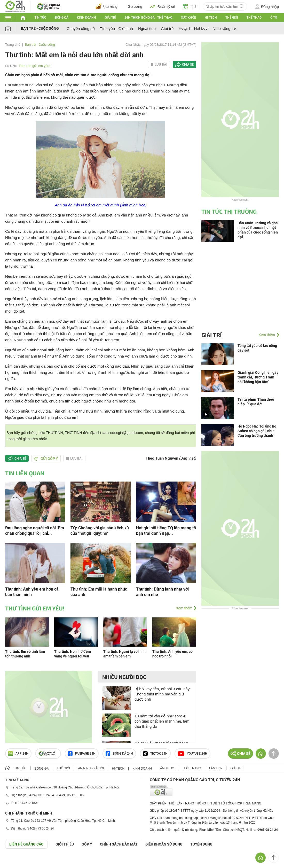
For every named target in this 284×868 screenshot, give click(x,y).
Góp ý (87, 844)
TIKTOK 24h (155, 754)
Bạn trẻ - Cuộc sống (40, 28)
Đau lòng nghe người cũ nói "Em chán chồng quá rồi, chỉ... (35, 531)
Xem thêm (184, 608)
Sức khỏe (188, 18)
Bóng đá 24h (119, 754)
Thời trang (191, 768)
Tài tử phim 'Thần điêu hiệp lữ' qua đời (256, 402)
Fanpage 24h (82, 754)
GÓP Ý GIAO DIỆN (15, 861)
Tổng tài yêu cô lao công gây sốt (257, 348)
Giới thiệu (65, 844)
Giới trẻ (167, 29)
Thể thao (254, 18)
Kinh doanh (86, 18)
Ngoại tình (147, 29)
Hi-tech (211, 18)
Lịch (190, 6)
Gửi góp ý (46, 459)
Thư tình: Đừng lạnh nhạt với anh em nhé (162, 592)
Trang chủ (13, 45)
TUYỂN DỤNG (201, 844)
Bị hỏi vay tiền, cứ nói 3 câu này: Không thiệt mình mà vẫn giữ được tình (163, 694)
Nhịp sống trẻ (224, 29)
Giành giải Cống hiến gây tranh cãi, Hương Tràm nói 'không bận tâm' (258, 377)
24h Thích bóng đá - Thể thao (148, 18)
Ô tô (274, 18)
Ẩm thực (167, 768)
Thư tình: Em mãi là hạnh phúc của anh (99, 592)
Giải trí (110, 18)
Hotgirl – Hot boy (193, 28)
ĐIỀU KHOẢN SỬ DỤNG (164, 844)
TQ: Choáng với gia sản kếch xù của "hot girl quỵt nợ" (100, 531)
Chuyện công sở (81, 29)
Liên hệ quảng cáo (26, 844)
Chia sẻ (188, 65)
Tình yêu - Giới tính (116, 29)
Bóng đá (62, 18)
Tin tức (40, 18)
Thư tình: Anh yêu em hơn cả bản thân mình (32, 592)
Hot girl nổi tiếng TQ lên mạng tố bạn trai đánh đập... (166, 531)
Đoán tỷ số (163, 6)
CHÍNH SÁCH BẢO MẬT (119, 844)
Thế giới (232, 18)
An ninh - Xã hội (91, 768)
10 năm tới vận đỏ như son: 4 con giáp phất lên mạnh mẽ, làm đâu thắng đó (162, 721)
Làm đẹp (216, 768)
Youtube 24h (192, 754)
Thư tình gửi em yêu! (34, 66)
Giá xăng (135, 6)
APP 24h (18, 754)
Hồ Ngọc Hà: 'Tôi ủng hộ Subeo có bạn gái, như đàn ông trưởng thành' (257, 431)
